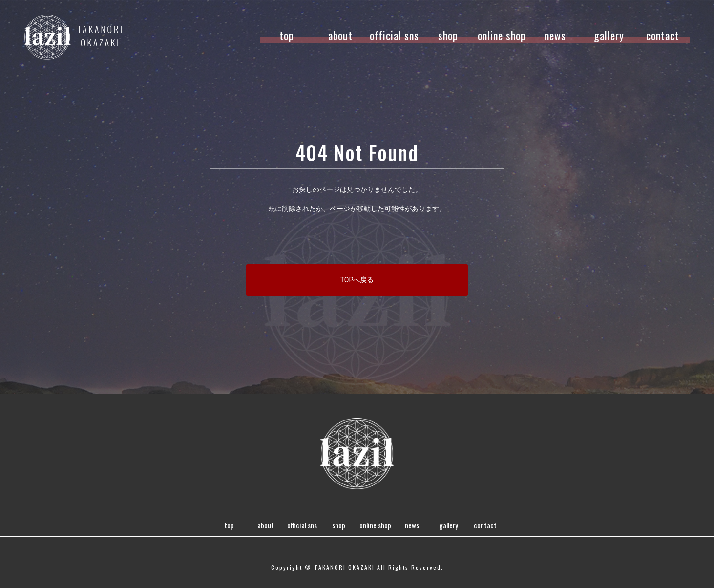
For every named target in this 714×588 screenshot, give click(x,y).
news (555, 35)
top (287, 35)
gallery (609, 35)
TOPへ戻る (357, 280)
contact (663, 35)
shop (448, 35)
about (340, 35)
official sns (394, 35)
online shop (502, 35)
